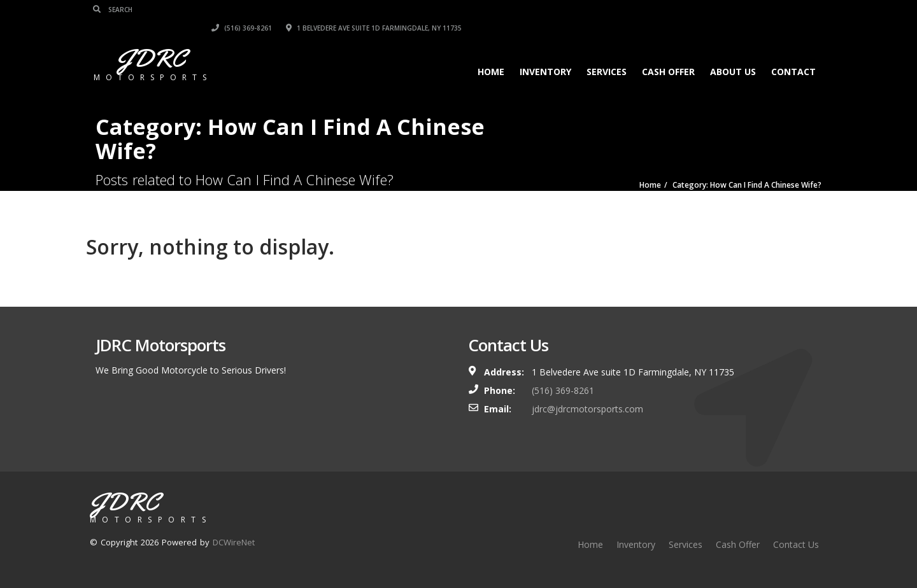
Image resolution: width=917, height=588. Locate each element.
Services (604, 53)
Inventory (543, 53)
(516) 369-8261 (601, 10)
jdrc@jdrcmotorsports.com (587, 409)
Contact (791, 53)
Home (488, 53)
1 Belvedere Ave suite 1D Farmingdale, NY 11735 (734, 10)
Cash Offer (666, 53)
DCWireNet (234, 542)
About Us (730, 53)
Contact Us (796, 544)
